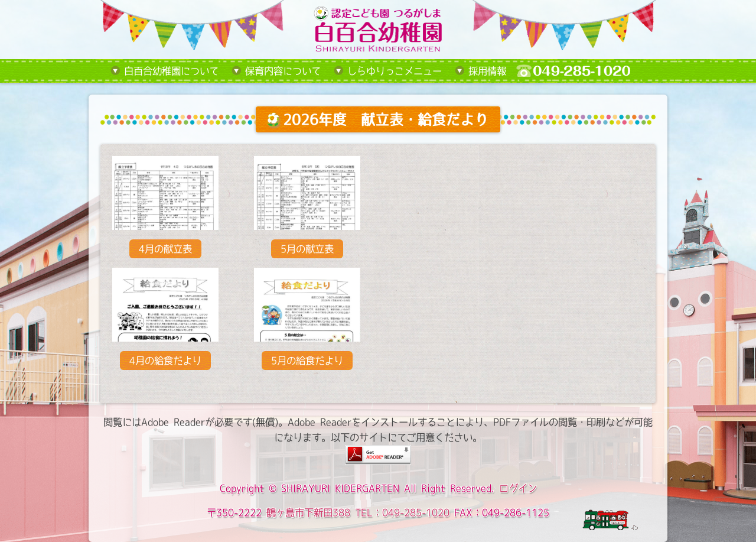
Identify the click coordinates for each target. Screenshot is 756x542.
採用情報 (487, 71)
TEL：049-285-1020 (402, 512)
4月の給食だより (165, 361)
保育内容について (283, 71)
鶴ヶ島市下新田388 (308, 512)
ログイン (518, 488)
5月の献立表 (307, 249)
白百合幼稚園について (171, 71)
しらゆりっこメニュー (395, 71)
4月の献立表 (165, 249)
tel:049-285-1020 (582, 71)
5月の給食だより (307, 361)
